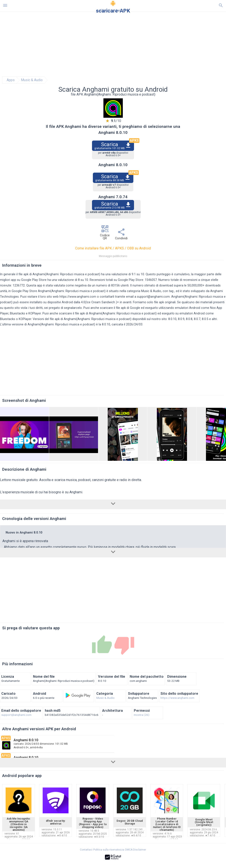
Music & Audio (32, 80)
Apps (11, 80)
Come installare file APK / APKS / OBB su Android (113, 248)
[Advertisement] (113, 590)
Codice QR (105, 234)
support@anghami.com (153, 297)
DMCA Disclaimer (136, 850)
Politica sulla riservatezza (109, 850)
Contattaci (86, 850)
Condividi (121, 235)
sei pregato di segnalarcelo (63, 308)
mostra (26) (142, 715)
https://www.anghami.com (78, 297)
